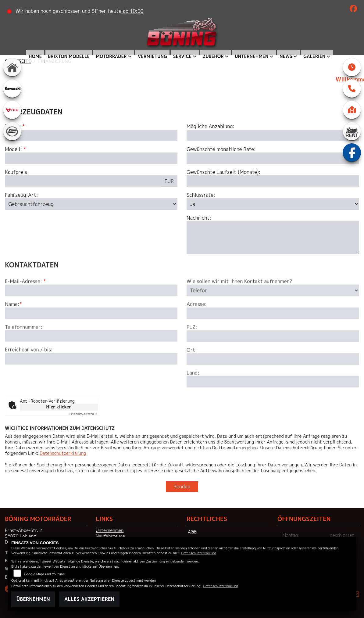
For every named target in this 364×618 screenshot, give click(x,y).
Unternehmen (252, 56)
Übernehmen (33, 599)
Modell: (13, 149)
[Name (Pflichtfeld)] (91, 335)
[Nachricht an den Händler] (273, 238)
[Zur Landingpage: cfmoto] (12, 131)
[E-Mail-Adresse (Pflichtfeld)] (91, 312)
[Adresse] (273, 335)
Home (35, 56)
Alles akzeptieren (89, 599)
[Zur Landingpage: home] (12, 67)
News (286, 56)
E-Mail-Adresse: (25, 303)
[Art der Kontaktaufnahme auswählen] (273, 312)
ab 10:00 (132, 11)
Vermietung (152, 56)
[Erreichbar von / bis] (91, 381)
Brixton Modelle (69, 56)
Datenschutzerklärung (63, 453)
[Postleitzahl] (273, 358)
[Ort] (273, 381)
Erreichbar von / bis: (29, 372)
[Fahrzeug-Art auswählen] (91, 204)
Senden (182, 487)
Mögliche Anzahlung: (211, 126)
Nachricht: (199, 218)
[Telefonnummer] (91, 358)
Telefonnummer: (24, 349)
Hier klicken (59, 407)
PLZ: (192, 349)
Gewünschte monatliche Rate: (221, 149)
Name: (12, 326)
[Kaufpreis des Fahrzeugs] (83, 181)
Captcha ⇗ (84, 414)
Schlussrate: (201, 195)
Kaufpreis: (17, 172)
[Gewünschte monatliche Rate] (265, 158)
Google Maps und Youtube (45, 574)
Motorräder (111, 56)
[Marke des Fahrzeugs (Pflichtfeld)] (91, 135)
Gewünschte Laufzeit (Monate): (223, 172)
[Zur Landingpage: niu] (12, 110)
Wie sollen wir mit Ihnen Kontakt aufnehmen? (239, 303)
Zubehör (213, 56)
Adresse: (197, 326)
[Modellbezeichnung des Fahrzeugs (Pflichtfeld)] (91, 158)
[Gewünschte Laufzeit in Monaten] (273, 181)
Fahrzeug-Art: (21, 195)
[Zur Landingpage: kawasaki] (12, 88)
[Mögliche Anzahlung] (265, 135)
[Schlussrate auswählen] (273, 204)
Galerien (314, 56)
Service (182, 56)
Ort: (192, 372)
